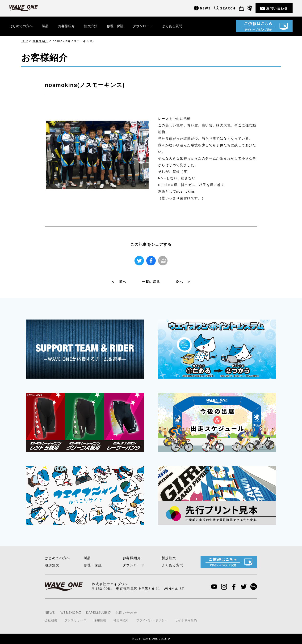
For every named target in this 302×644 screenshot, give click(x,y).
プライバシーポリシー (152, 620)
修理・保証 (116, 26)
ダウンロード (143, 26)
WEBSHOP (69, 613)
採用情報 (100, 620)
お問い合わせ (277, 8)
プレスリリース (76, 620)
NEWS (205, 8)
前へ (119, 282)
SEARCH (228, 8)
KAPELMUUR (97, 613)
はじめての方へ (21, 26)
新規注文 (169, 558)
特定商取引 (121, 620)
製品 (46, 26)
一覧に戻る (151, 282)
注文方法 (91, 26)
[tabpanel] (97, 155)
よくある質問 (173, 26)
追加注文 (52, 565)
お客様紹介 (67, 26)
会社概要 (51, 620)
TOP (25, 41)
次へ (183, 282)
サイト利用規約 (186, 620)
